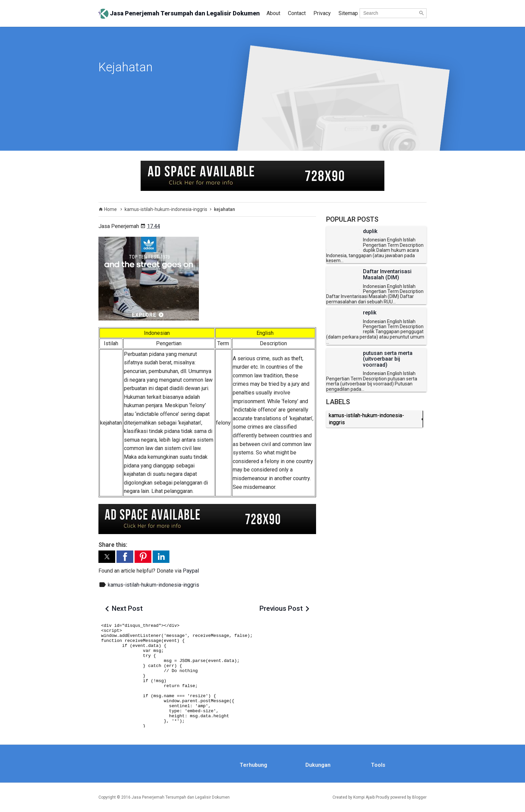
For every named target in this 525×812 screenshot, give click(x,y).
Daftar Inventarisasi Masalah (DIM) (387, 274)
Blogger (419, 797)
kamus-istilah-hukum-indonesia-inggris (154, 585)
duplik (370, 231)
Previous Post (281, 608)
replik (370, 313)
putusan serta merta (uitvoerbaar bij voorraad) (388, 359)
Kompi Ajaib (364, 797)
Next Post (127, 608)
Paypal (191, 571)
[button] (107, 557)
